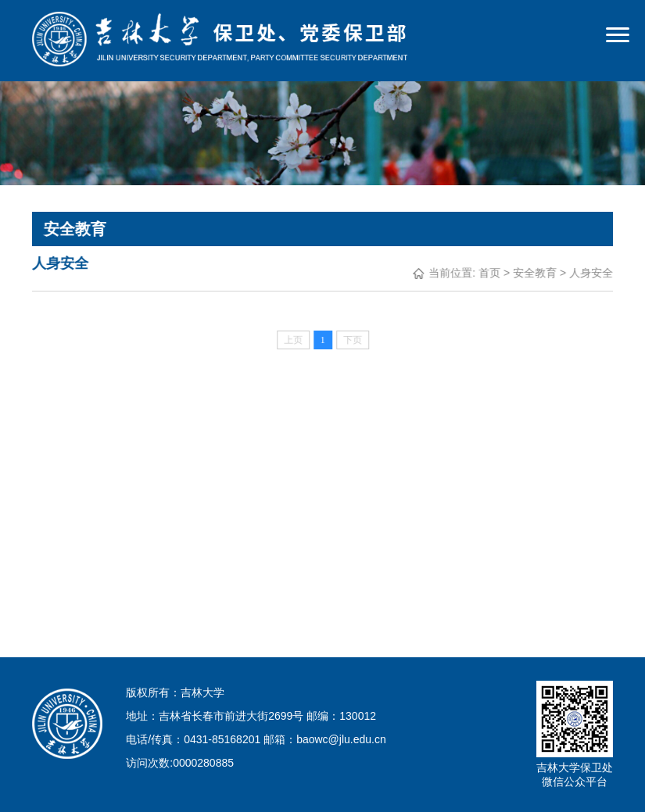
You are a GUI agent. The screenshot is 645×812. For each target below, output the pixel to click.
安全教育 (535, 273)
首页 (489, 273)
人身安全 (591, 273)
